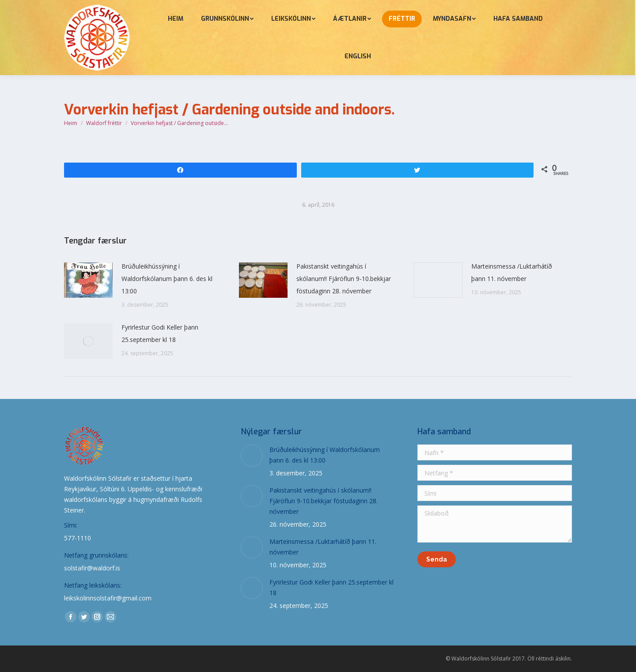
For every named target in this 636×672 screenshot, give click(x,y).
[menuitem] (176, 19)
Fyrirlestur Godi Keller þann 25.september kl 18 (160, 333)
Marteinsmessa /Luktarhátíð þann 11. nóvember (512, 272)
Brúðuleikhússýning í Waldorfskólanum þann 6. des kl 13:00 (167, 279)
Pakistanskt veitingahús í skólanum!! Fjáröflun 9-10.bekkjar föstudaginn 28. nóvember (344, 279)
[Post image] (88, 280)
